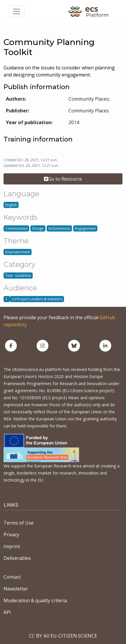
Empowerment (18, 252)
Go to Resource (63, 179)
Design (38, 228)
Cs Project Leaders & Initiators (37, 299)
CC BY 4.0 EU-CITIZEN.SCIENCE (63, 636)
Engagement (85, 228)
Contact (12, 577)
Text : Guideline (18, 276)
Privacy (11, 535)
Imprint (12, 546)
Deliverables (17, 558)
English (11, 205)
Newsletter (16, 589)
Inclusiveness (59, 228)
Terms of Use (19, 523)
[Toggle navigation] (17, 11)
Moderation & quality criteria (35, 600)
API (7, 612)
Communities (16, 228)
